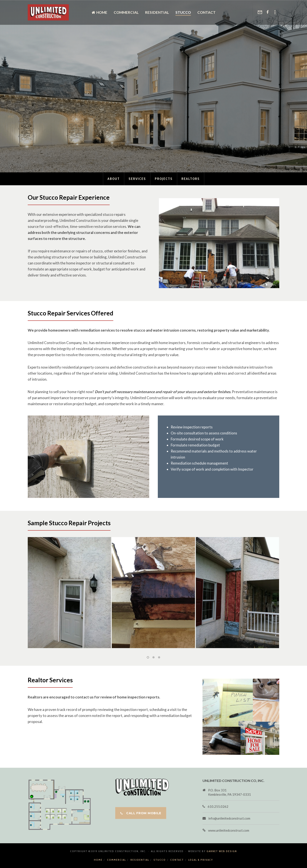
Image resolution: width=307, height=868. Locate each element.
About (114, 179)
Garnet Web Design (222, 851)
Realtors (191, 179)
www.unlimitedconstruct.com (229, 830)
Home (98, 860)
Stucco (160, 860)
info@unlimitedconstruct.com (229, 818)
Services (137, 179)
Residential (140, 860)
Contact (177, 860)
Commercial (117, 860)
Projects (164, 179)
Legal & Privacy (201, 860)
